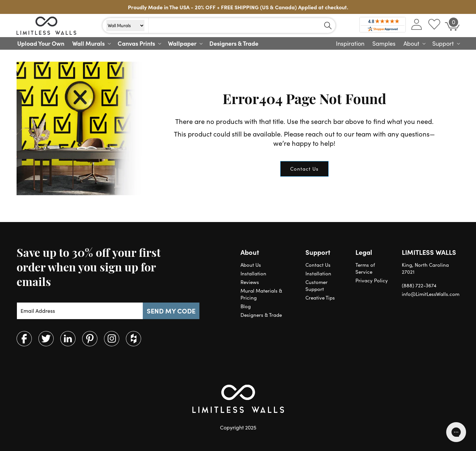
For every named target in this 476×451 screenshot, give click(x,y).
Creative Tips (320, 298)
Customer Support (317, 285)
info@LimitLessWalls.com (431, 294)
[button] (91, 43)
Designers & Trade (261, 315)
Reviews (250, 282)
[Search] (328, 26)
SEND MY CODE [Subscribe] (171, 311)
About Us (251, 265)
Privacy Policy (372, 280)
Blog (246, 306)
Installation (253, 273)
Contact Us (304, 169)
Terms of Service (365, 268)
